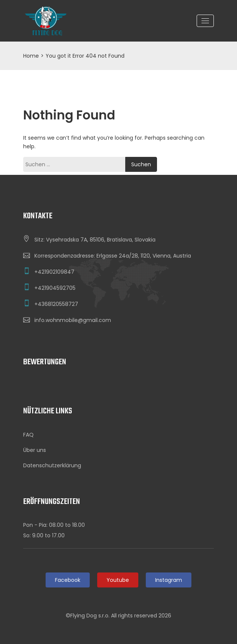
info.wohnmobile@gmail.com (73, 320)
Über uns (35, 450)
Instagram (169, 580)
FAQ (28, 435)
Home (31, 56)
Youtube (118, 580)
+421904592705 (55, 288)
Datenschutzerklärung (52, 465)
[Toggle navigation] (205, 21)
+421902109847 (54, 272)
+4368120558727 (56, 304)
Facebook (68, 580)
